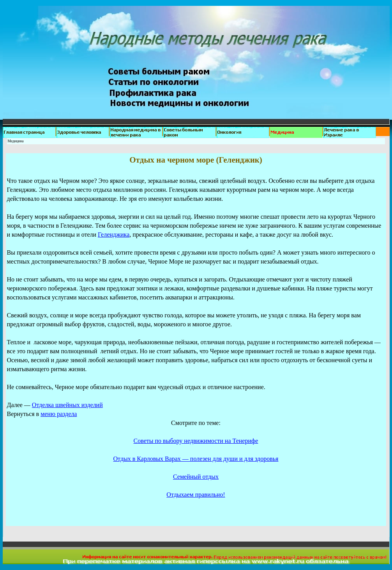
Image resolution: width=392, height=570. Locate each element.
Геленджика (114, 235)
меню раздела (59, 414)
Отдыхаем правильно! (196, 495)
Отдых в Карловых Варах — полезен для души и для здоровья (196, 459)
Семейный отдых (196, 477)
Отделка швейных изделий (67, 405)
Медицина (16, 141)
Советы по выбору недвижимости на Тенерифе (196, 441)
